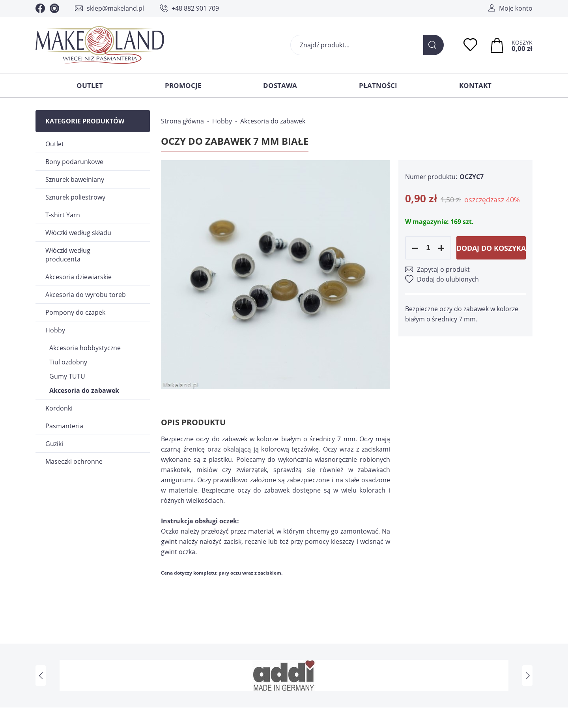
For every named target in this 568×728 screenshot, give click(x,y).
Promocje (183, 85)
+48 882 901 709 (195, 8)
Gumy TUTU (67, 376)
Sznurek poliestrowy (75, 197)
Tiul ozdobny (68, 362)
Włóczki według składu (78, 233)
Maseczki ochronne (74, 461)
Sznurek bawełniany (75, 179)
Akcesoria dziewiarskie (78, 277)
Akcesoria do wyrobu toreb (86, 295)
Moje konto (516, 8)
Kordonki (59, 408)
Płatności (378, 85)
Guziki (54, 444)
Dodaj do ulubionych (448, 279)
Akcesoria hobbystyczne (85, 348)
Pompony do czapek (75, 312)
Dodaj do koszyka (491, 248)
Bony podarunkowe (74, 162)
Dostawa (280, 85)
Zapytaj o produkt (443, 269)
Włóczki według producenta (68, 255)
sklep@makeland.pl (115, 8)
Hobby (55, 330)
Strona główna (182, 121)
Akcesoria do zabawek (84, 390)
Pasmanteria (64, 426)
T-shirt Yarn (63, 215)
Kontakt (475, 85)
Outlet (90, 85)
